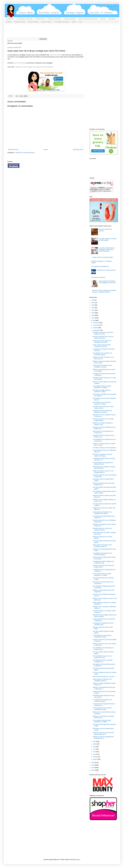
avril (94, 752)
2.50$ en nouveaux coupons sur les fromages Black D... (103, 472)
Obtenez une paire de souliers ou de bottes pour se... (103, 358)
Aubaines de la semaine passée (106, 270)
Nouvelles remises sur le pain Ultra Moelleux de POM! (103, 333)
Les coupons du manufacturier (100, 266)
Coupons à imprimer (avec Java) (88, 19)
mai (94, 749)
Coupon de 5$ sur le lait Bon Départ (103, 257)
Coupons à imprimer (70, 19)
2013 (93, 768)
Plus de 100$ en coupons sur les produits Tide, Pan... (102, 657)
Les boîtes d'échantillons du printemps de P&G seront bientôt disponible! (107, 250)
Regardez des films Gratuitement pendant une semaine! (102, 411)
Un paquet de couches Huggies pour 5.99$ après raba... (103, 562)
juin (94, 747)
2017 (93, 318)
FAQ (80, 22)
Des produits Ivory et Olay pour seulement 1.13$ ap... (102, 403)
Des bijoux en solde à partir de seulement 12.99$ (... (102, 391)
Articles (74, 22)
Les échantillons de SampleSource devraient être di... (103, 463)
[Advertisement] (41, 31)
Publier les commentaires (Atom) (25, 153)
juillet (95, 744)
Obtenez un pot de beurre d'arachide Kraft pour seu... (103, 717)
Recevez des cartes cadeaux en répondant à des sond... (102, 342)
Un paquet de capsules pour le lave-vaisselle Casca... (103, 624)
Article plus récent (13, 150)
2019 (93, 313)
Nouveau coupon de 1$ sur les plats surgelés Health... (103, 420)
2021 (93, 308)
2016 (93, 320)
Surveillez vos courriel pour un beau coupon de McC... (103, 407)
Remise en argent (46, 22)
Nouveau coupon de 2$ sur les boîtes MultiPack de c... (104, 484)
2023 (93, 303)
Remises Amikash (33, 22)
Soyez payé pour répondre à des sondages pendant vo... (102, 546)
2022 (93, 305)
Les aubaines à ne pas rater (25, 19)
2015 (93, 763)
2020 (93, 310)
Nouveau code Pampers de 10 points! (104, 677)
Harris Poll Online (55, 55)
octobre (95, 328)
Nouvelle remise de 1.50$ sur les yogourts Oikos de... (102, 529)
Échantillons (112, 19)
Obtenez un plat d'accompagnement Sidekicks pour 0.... (103, 737)
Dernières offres (40, 19)
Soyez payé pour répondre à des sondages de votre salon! (107, 282)
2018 (93, 315)
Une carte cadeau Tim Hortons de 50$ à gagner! (108, 239)
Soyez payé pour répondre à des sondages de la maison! (102, 513)
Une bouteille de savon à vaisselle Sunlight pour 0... (103, 661)
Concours (103, 19)
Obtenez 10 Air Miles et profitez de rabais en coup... (103, 424)
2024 (93, 300)
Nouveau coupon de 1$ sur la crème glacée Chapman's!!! (103, 733)
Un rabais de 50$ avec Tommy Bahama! (104, 448)
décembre (96, 323)
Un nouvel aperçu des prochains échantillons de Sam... (102, 636)
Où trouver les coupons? (98, 277)
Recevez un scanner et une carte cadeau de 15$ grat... (102, 455)
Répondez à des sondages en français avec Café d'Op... (104, 468)
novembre (96, 325)
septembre (96, 330)
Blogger (78, 860)
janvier (95, 759)
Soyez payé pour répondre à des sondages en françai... (102, 366)
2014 (93, 765)
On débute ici (10, 19)
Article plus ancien (78, 150)
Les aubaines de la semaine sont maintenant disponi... (102, 354)
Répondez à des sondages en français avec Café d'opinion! (34, 67)
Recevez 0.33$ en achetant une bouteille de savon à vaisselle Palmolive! (104, 291)
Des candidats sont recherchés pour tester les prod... (103, 649)
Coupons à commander (54, 19)
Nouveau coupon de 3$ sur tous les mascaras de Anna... (103, 337)
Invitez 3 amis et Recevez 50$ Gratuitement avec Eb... (101, 346)
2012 (93, 770)
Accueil (46, 150)
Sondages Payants (20, 22)
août (94, 741)
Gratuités (9, 22)
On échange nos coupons (62, 22)
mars (95, 754)
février (95, 757)
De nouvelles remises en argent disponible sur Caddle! (102, 387)
